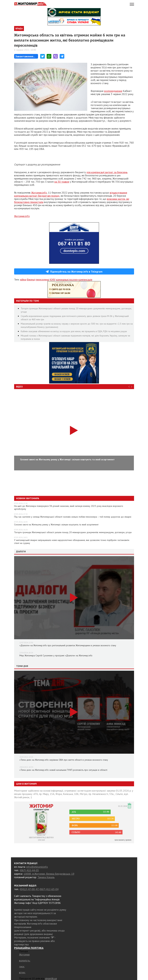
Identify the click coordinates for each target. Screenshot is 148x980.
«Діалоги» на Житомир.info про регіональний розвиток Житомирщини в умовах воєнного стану (68, 645)
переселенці (43, 279)
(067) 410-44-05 (29, 870)
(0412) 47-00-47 (29, 889)
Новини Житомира (28, 498)
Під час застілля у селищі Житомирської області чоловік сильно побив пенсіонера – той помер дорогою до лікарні (73, 517)
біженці (31, 279)
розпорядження (113, 91)
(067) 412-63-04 (49, 889)
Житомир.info (39, 193)
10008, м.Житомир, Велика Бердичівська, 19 (49, 874)
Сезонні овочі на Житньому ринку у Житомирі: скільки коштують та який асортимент (56, 525)
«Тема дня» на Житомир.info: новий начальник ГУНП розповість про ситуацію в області (63, 770)
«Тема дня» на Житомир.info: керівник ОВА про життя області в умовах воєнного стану (64, 760)
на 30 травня (62, 182)
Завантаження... (25, 56)
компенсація (85, 279)
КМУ (53, 279)
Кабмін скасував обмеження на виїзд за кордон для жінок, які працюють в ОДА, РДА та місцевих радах (74, 331)
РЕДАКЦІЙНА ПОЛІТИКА (29, 948)
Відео (19, 387)
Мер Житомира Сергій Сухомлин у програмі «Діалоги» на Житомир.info (56, 655)
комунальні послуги (67, 279)
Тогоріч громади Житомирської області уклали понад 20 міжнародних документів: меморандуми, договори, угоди (73, 532)
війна (23, 279)
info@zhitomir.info (37, 867)
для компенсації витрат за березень (107, 172)
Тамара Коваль (46, 877)
